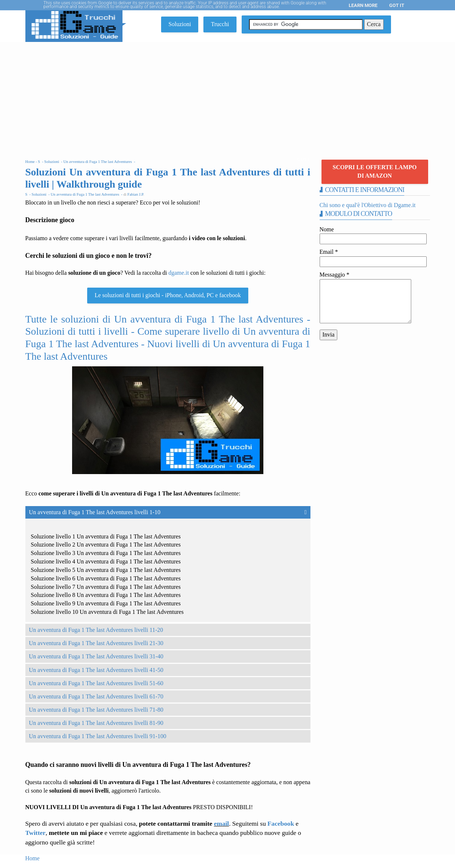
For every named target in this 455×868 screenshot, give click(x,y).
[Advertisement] (228, 97)
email (221, 823)
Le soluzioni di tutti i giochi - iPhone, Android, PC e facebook (168, 295)
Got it (397, 5)
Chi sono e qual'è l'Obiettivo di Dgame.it (368, 205)
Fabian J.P (135, 194)
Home (33, 858)
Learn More (363, 5)
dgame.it (179, 273)
